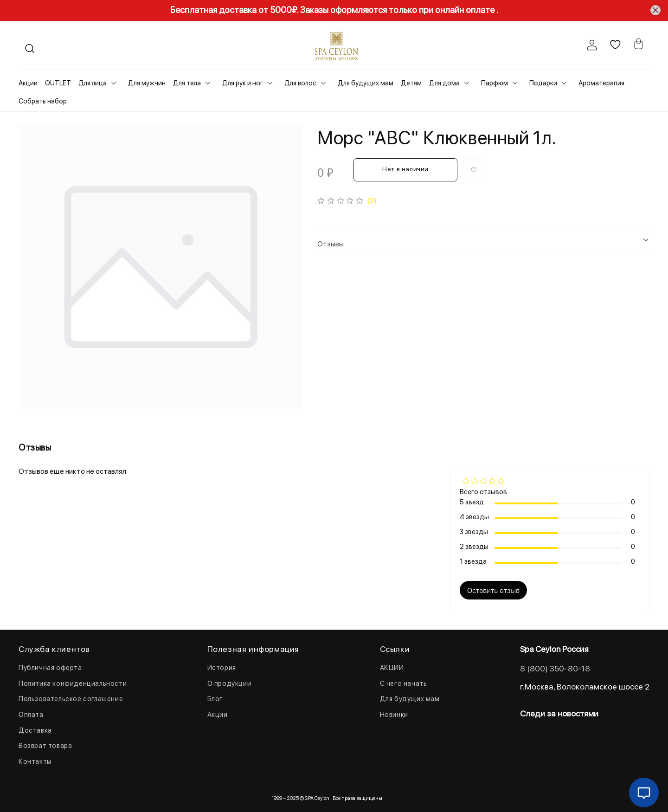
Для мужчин (147, 83)
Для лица (93, 83)
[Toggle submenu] (114, 83)
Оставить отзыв (493, 590)
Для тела (187, 83)
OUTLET (58, 83)
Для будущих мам (366, 83)
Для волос (300, 83)
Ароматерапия (601, 83)
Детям (411, 83)
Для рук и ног (243, 83)
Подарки (543, 83)
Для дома (444, 83)
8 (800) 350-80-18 (555, 668)
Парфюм (495, 83)
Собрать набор (43, 101)
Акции (28, 83)
